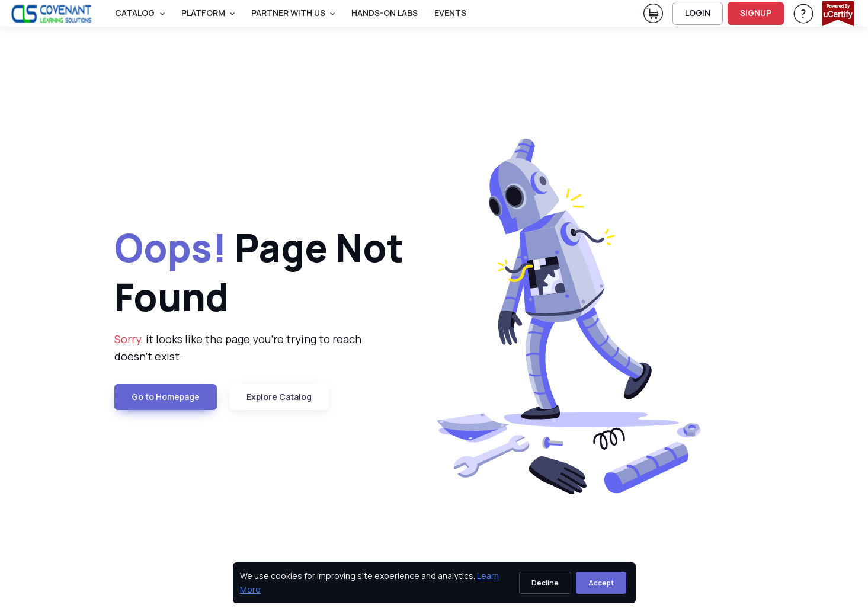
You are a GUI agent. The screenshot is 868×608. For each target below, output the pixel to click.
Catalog (135, 13)
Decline (545, 583)
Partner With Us (288, 13)
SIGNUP (756, 13)
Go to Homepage (166, 397)
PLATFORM (203, 13)
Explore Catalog (279, 397)
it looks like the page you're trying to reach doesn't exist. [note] (238, 348)
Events (450, 13)
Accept (601, 583)
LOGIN (698, 13)
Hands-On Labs (385, 13)
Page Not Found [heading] (259, 272)
